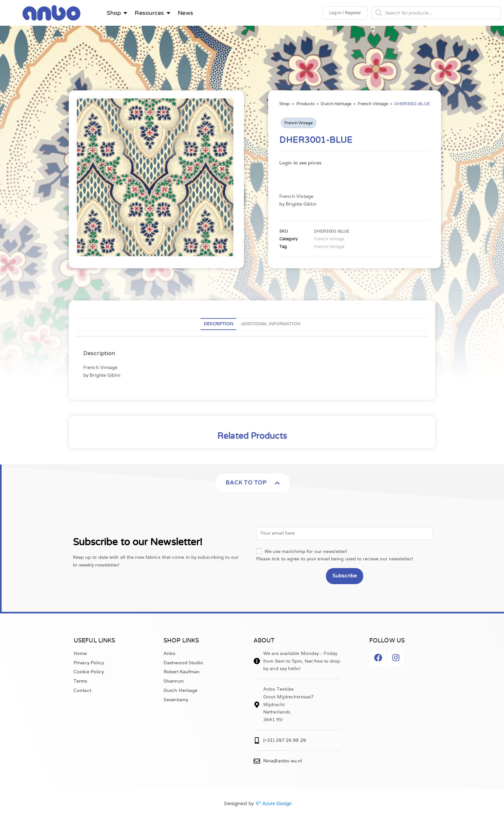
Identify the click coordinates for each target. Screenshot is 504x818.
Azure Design (277, 803)
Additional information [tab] (271, 324)
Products (306, 104)
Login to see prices (300, 163)
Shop (284, 104)
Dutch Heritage (336, 104)
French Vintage (373, 104)
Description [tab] (218, 324)
